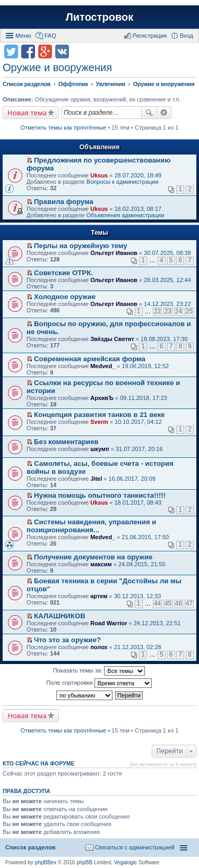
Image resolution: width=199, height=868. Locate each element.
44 (157, 603)
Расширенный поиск (164, 113)
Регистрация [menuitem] (150, 36)
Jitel (96, 479)
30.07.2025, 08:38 (167, 253)
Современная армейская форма (90, 359)
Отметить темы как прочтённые (64, 127)
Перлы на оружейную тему (81, 246)
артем (99, 596)
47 (189, 603)
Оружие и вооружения (57, 67)
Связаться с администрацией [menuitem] (135, 847)
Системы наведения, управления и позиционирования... (91, 526)
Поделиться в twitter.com (11, 52)
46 (179, 603)
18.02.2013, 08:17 (138, 209)
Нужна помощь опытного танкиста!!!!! (100, 495)
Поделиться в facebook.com (28, 52)
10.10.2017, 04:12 (138, 422)
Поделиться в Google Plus (45, 52)
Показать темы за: (99, 671)
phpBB (84, 862)
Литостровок (99, 17)
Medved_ (103, 366)
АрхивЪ (102, 398)
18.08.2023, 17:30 (164, 339)
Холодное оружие (65, 297)
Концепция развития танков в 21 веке (99, 415)
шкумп (99, 449)
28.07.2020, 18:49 (138, 175)
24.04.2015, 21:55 (142, 564)
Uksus (99, 175)
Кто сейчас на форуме (39, 763)
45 (168, 603)
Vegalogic (126, 862)
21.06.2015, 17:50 (146, 537)
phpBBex (46, 862)
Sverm (99, 422)
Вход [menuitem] (187, 36)
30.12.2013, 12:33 (138, 596)
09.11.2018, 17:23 (144, 398)
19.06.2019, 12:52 (146, 366)
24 (179, 311)
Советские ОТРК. (63, 273)
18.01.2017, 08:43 (138, 503)
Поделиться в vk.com (62, 52)
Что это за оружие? (67, 640)
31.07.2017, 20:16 (139, 449)
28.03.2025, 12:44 (167, 280)
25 (189, 311)
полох (99, 647)
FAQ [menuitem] (50, 36)
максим (101, 564)
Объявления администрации (126, 215)
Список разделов (31, 847)
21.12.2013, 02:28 (138, 647)
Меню (23, 36)
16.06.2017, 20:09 (132, 479)
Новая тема (27, 113)
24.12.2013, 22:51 (157, 623)
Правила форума (64, 202)
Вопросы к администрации (123, 182)
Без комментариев (66, 442)
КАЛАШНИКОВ (60, 616)
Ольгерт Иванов (114, 253)
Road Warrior (109, 623)
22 (157, 311)
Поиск (149, 113)
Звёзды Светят (112, 339)
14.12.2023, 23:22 (167, 304)
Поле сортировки (99, 683)
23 (168, 311)
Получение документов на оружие (93, 557)
